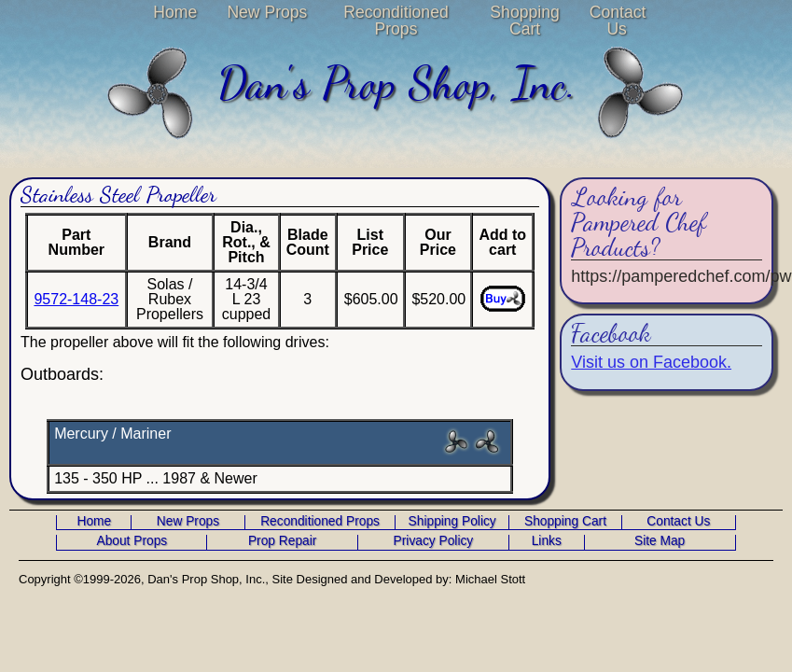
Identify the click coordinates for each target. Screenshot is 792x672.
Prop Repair (282, 541)
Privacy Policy (434, 541)
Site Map (660, 541)
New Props (267, 12)
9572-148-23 (76, 299)
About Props (132, 541)
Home (175, 12)
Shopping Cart (524, 21)
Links (547, 541)
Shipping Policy (452, 522)
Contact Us (617, 21)
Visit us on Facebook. (651, 362)
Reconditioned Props (396, 21)
